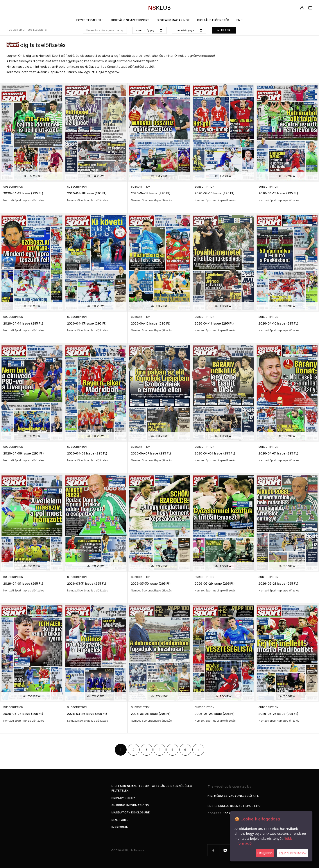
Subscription (13, 187)
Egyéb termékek (89, 20)
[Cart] (310, 8)
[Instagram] (225, 850)
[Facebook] (213, 850)
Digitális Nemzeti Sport (130, 20)
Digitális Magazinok (173, 20)
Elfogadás (265, 853)
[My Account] (302, 8)
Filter (224, 30)
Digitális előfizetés (213, 20)
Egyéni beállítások (293, 853)
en (238, 20)
